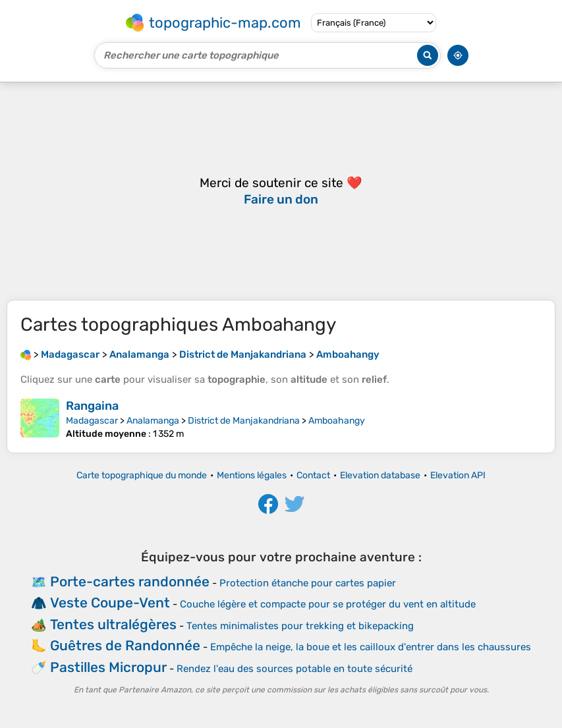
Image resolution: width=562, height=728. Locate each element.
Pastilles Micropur (108, 667)
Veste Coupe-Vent (110, 602)
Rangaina (92, 406)
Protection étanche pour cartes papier (308, 583)
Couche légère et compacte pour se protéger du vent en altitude (328, 604)
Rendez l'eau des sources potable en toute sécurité (295, 669)
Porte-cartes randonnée (130, 581)
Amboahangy (337, 421)
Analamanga (153, 421)
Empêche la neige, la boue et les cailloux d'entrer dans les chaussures (371, 647)
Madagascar (92, 421)
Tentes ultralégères (113, 624)
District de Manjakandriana (244, 421)
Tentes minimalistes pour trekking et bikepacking (300, 626)
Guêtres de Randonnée (125, 645)
